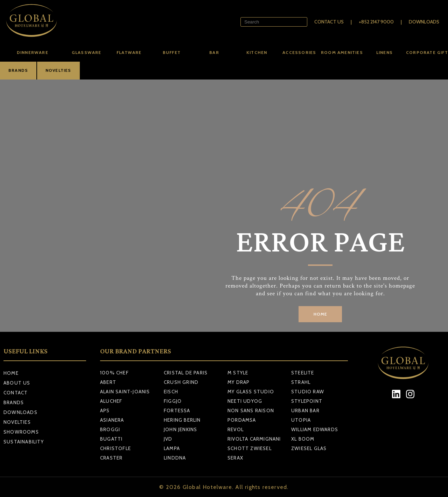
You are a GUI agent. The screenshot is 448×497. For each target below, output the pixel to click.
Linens (384, 52)
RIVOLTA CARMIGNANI (254, 439)
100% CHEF (114, 373)
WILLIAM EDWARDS (315, 429)
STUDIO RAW (308, 392)
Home (11, 373)
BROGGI (110, 429)
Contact (16, 393)
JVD (168, 439)
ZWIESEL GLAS (309, 448)
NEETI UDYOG (245, 401)
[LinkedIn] (396, 394)
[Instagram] (410, 394)
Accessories (299, 52)
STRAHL (301, 382)
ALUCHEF (111, 401)
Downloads (424, 22)
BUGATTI (111, 439)
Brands (14, 402)
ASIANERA (112, 420)
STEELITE (303, 373)
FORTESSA (177, 410)
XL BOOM (303, 439)
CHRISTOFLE (115, 448)
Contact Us (329, 22)
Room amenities (342, 52)
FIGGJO (173, 401)
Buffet (172, 52)
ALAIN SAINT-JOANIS (125, 392)
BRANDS (18, 70)
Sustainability (24, 442)
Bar (214, 52)
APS (105, 410)
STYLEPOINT (307, 401)
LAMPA (172, 448)
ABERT (108, 382)
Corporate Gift (427, 52)
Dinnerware (33, 52)
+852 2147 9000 (376, 22)
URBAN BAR (305, 410)
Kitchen (257, 52)
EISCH (171, 392)
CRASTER (111, 458)
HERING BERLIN (182, 420)
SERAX (235, 458)
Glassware (87, 52)
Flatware (129, 52)
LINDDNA (175, 458)
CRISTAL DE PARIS (186, 373)
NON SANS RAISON (251, 410)
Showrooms (21, 432)
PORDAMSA (242, 420)
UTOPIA (301, 420)
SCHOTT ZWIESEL (250, 448)
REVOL (236, 429)
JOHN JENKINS (180, 429)
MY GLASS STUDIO (251, 392)
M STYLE (238, 373)
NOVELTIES (58, 70)
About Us (17, 383)
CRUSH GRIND (181, 382)
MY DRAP (239, 382)
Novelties (17, 422)
